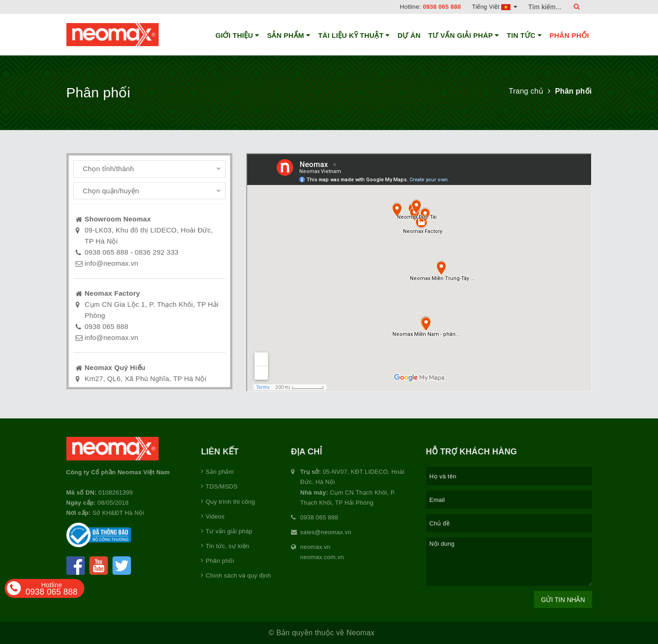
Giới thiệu (237, 36)
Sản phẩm (289, 36)
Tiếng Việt (495, 7)
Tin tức (524, 36)
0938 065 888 (442, 7)
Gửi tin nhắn (563, 600)
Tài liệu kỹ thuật (354, 36)
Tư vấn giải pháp (464, 36)
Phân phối (569, 35)
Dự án (409, 35)
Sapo (433, 633)
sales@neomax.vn (326, 532)
